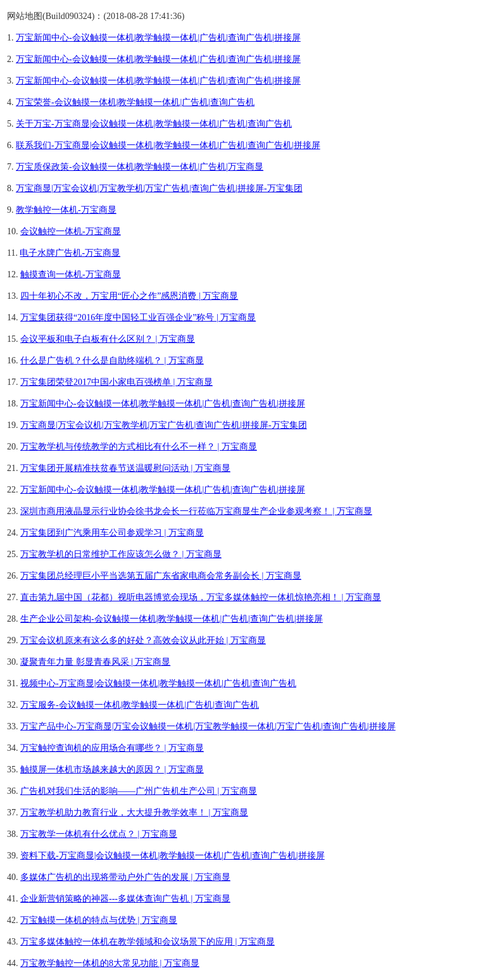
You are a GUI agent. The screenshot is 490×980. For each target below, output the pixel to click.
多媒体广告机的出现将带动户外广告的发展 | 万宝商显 (125, 877)
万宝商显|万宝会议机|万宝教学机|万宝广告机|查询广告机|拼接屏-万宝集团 (159, 188)
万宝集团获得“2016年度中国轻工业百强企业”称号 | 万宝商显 (138, 317)
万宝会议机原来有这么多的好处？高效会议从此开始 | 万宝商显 (143, 640)
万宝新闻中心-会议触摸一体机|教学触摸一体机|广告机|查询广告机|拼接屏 (158, 38)
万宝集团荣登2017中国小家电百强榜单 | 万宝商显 (116, 382)
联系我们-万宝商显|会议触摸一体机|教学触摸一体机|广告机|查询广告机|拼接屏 (168, 145)
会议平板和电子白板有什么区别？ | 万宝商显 (108, 339)
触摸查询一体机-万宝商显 (71, 274)
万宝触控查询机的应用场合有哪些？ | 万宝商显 (112, 748)
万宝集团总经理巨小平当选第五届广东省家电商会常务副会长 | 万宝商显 (161, 576)
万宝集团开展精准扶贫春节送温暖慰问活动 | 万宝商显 (125, 468)
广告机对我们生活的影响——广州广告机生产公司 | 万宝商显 (139, 791)
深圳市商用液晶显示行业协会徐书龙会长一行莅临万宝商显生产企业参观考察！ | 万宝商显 (196, 511)
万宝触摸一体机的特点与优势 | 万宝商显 (99, 920)
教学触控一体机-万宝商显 (66, 210)
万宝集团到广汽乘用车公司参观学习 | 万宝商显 (112, 533)
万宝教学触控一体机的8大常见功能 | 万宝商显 (110, 963)
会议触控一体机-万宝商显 (71, 231)
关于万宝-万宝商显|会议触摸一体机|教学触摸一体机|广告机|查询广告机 (154, 124)
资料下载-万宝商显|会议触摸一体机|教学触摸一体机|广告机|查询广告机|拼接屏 (173, 856)
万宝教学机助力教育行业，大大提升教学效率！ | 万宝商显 (134, 813)
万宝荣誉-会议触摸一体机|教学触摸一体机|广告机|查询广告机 (135, 102)
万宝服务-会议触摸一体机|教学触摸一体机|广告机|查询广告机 (140, 705)
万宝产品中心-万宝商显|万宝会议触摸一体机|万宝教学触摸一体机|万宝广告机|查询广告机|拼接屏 (208, 726)
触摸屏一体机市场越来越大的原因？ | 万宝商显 (112, 770)
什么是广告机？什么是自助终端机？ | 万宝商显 (112, 361)
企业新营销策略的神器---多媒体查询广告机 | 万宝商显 (125, 899)
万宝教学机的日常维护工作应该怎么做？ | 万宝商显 (121, 554)
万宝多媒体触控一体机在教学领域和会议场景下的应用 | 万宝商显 (148, 942)
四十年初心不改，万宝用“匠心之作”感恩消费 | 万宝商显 (129, 296)
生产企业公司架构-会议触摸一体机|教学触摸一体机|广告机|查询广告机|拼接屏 (172, 619)
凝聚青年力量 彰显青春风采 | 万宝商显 (95, 662)
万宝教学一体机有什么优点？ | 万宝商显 (99, 834)
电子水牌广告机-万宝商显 (70, 253)
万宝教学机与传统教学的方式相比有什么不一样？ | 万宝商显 (139, 447)
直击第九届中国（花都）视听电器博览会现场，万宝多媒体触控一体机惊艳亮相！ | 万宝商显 (201, 597)
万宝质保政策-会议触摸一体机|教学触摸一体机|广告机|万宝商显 (140, 167)
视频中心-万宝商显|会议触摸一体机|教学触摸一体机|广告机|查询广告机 (158, 683)
